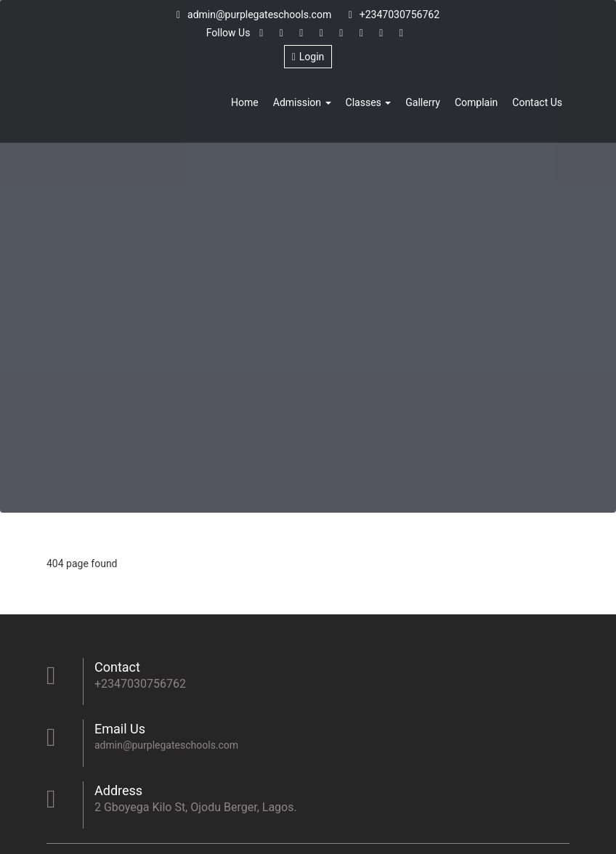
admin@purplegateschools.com (254, 15)
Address (118, 790)
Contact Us (537, 102)
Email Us (120, 729)
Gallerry (423, 102)
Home (245, 102)
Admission (302, 102)
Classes (369, 102)
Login (308, 57)
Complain (476, 102)
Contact (117, 667)
